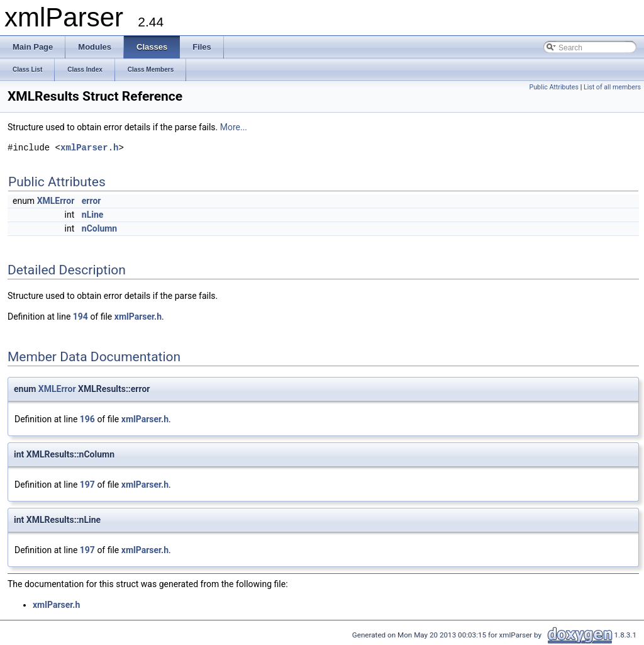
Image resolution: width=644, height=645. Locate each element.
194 (80, 317)
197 (87, 485)
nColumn (99, 228)
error (92, 201)
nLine (93, 215)
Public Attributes (554, 87)
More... (234, 127)
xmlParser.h (89, 148)
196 (87, 419)
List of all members (612, 87)
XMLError (56, 201)
